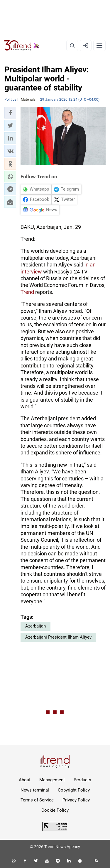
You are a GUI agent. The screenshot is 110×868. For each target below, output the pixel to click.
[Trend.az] (22, 46)
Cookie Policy (55, 810)
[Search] (72, 46)
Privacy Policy (76, 800)
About (25, 780)
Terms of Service (37, 800)
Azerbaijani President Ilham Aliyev (58, 637)
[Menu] (99, 46)
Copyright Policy (74, 790)
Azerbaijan (35, 626)
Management (52, 780)
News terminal (35, 790)
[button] (10, 113)
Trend (27, 292)
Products (82, 780)
